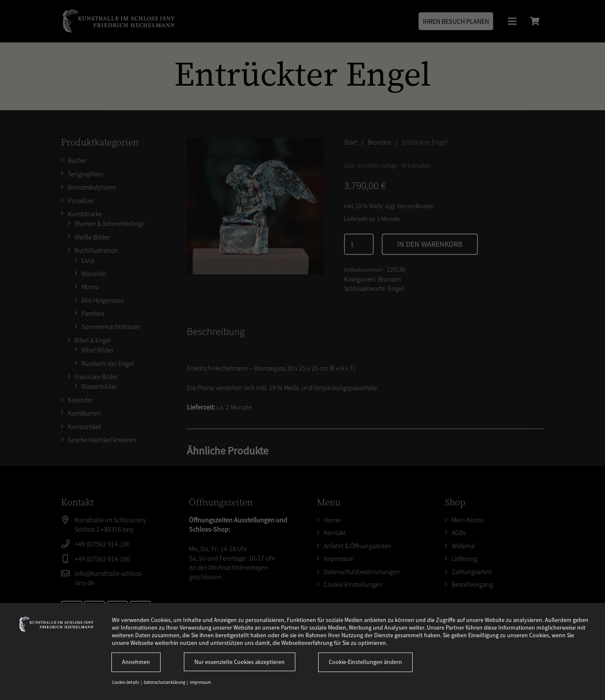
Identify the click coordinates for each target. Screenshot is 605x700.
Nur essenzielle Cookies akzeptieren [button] (240, 662)
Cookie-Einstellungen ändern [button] (365, 662)
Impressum (200, 682)
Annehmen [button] (136, 662)
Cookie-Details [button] (126, 682)
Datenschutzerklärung (165, 682)
